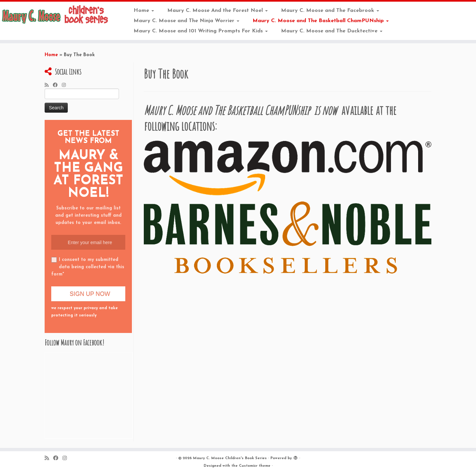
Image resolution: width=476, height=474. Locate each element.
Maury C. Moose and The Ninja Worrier (186, 21)
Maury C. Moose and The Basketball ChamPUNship (321, 21)
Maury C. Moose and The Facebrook (330, 11)
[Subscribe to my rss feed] (49, 86)
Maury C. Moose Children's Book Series (230, 458)
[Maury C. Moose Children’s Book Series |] (55, 15)
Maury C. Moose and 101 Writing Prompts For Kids (201, 31)
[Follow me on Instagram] (66, 86)
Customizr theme (255, 466)
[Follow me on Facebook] (57, 86)
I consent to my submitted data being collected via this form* (88, 267)
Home (144, 11)
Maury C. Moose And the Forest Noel (218, 11)
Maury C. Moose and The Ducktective (332, 31)
